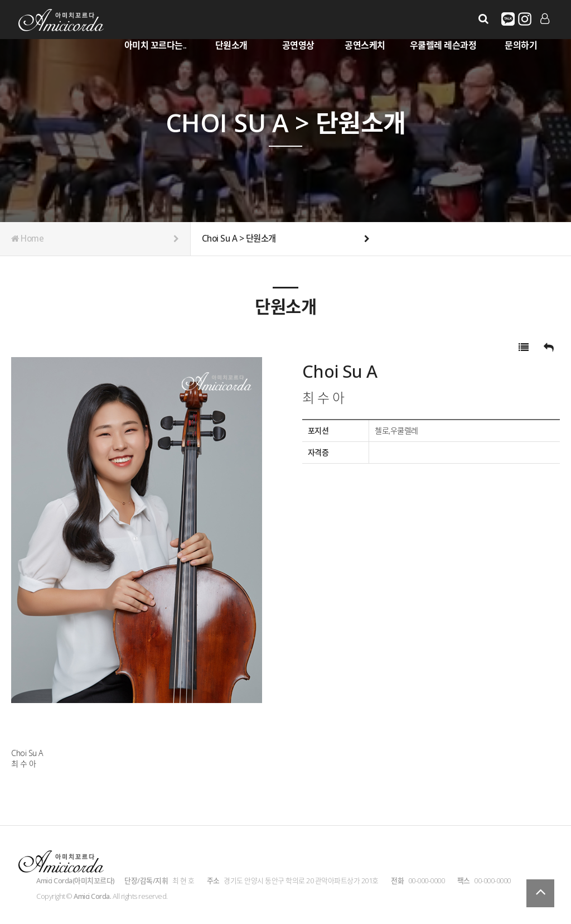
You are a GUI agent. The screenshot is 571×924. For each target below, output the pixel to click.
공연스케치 (365, 45)
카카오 (508, 19)
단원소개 (231, 45)
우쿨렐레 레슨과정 (443, 45)
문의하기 (521, 45)
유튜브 (525, 19)
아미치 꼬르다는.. (156, 45)
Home (95, 239)
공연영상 (298, 45)
